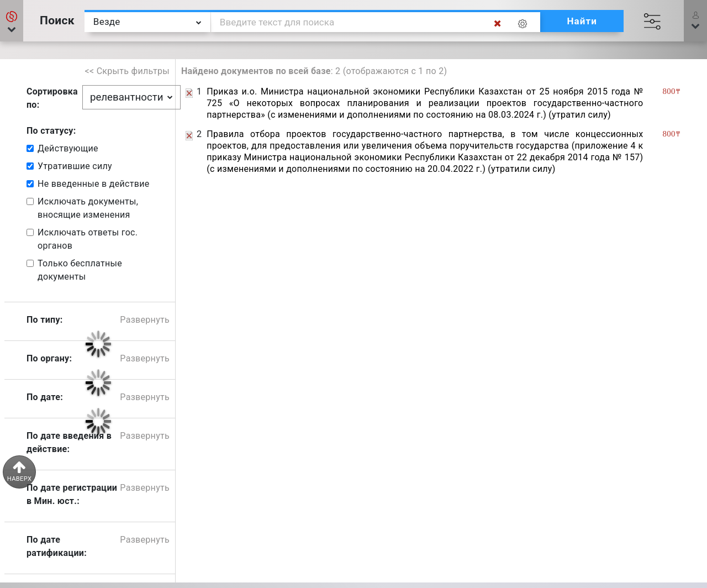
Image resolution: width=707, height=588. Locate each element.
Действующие (68, 148)
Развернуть (145, 320)
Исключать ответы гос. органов (88, 239)
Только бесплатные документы (80, 270)
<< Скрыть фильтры (128, 71)
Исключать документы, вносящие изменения (88, 208)
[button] (12, 21)
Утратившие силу (75, 166)
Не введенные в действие (93, 184)
